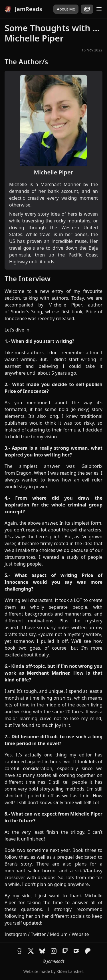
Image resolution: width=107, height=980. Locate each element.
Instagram (16, 934)
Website (80, 934)
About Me (66, 9)
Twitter (38, 934)
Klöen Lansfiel (69, 971)
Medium (59, 934)
